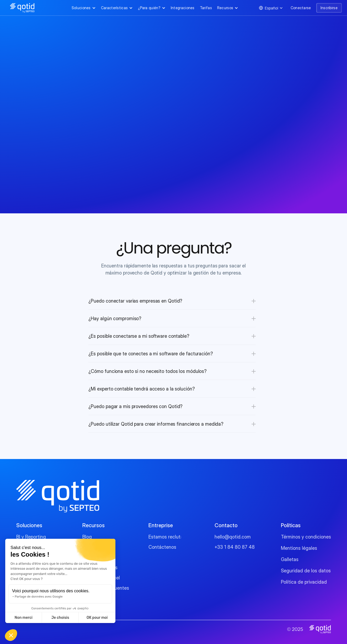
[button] (11, 635)
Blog (87, 537)
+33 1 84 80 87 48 (235, 547)
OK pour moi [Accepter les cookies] (97, 618)
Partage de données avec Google (39, 597)
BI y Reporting (31, 537)
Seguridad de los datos (306, 571)
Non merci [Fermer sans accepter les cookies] (23, 618)
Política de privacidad (304, 582)
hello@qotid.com (233, 537)
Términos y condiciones (306, 537)
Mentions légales (299, 548)
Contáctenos (162, 547)
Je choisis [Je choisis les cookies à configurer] (60, 618)
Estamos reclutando (170, 537)
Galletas (290, 559)
